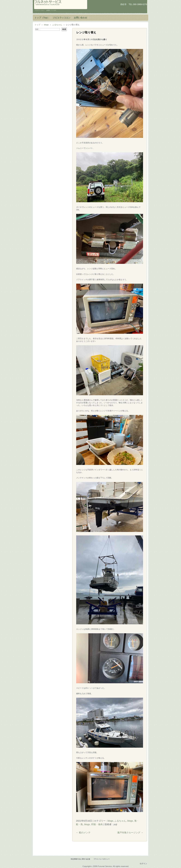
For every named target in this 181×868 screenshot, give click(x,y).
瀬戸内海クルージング (130, 833)
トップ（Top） (42, 18)
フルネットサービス (61, 5)
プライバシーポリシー (102, 859)
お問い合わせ (80, 18)
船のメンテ (83, 833)
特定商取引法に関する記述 (80, 859)
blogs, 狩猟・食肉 (94, 824)
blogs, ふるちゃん (117, 821)
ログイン (143, 864)
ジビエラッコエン (62, 18)
